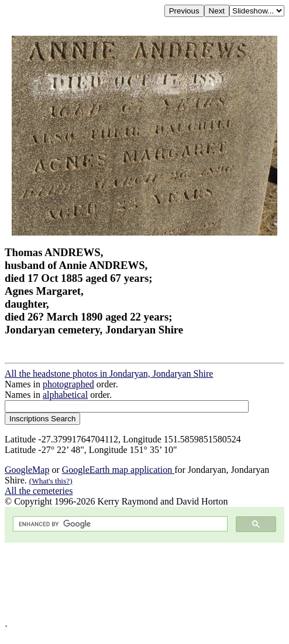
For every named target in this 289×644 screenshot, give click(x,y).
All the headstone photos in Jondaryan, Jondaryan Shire (109, 374)
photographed (68, 384)
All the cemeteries (39, 491)
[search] (119, 524)
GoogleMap (27, 470)
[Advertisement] (144, 583)
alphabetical (65, 395)
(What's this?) (51, 481)
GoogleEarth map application (118, 470)
